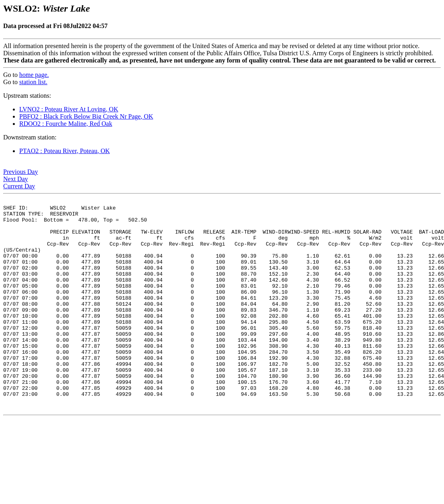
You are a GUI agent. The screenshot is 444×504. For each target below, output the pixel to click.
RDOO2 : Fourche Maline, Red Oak (66, 124)
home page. (34, 75)
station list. (33, 82)
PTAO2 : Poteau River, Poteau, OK (65, 151)
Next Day (16, 179)
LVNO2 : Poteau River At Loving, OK (69, 109)
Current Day (19, 186)
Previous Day (21, 172)
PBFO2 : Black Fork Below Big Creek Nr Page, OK (86, 116)
